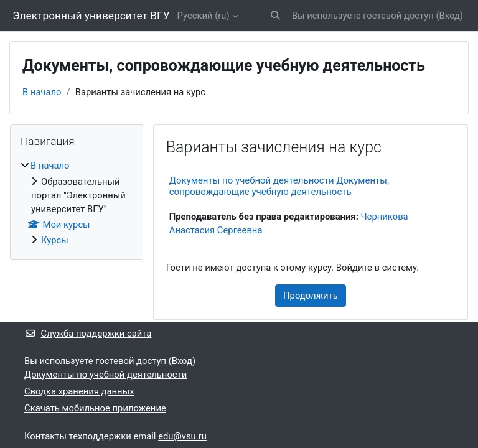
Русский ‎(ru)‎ (204, 16)
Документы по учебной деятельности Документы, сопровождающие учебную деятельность (279, 186)
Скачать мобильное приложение (95, 408)
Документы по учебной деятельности (105, 375)
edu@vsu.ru (182, 436)
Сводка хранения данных (79, 391)
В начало (42, 92)
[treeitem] (77, 203)
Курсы (55, 240)
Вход (450, 16)
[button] (275, 16)
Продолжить (311, 296)
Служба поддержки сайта (88, 334)
